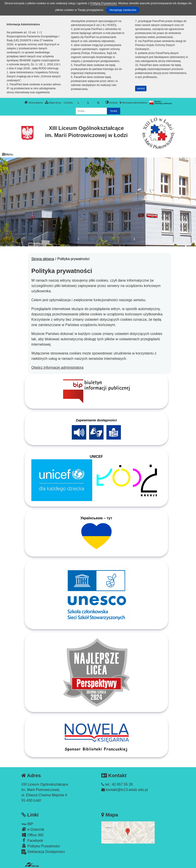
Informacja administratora (133, 103)
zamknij (141, 89)
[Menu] (98, 154)
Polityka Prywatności (41, 846)
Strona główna (34, 102)
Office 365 (32, 835)
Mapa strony (53, 102)
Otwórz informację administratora (57, 367)
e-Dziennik (33, 829)
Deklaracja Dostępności (43, 852)
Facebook (32, 840)
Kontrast (112, 102)
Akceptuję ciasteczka (123, 10)
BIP (27, 824)
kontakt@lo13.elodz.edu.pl (125, 790)
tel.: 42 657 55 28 (117, 784)
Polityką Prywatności (103, 3)
